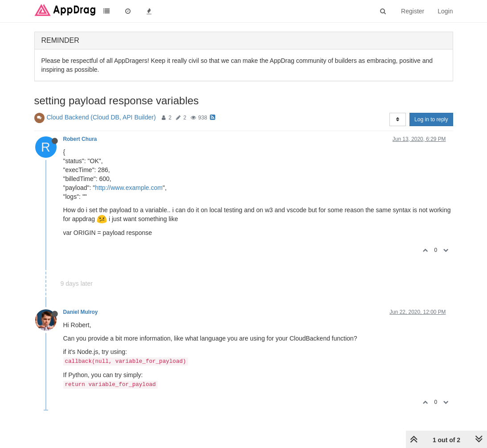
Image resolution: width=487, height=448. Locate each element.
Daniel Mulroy (81, 312)
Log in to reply (431, 119)
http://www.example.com (129, 188)
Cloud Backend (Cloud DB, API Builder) (101, 117)
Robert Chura (80, 139)
